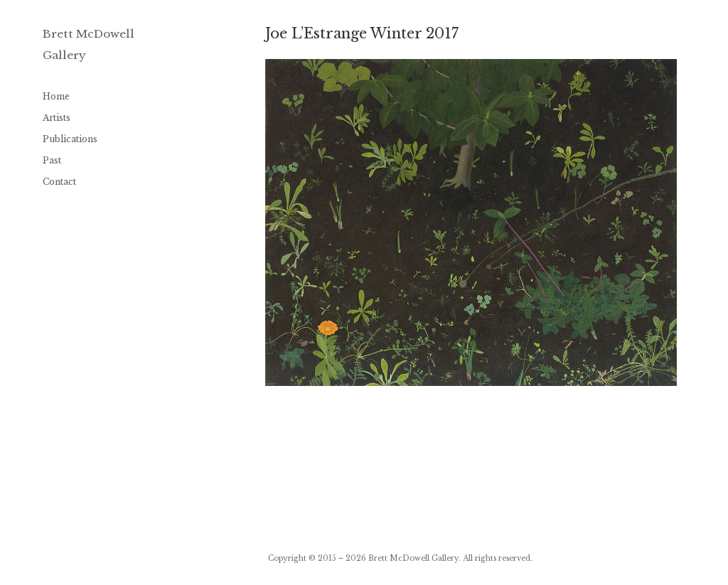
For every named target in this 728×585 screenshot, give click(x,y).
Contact (59, 182)
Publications (70, 139)
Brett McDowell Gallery (413, 558)
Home (56, 96)
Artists (57, 118)
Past (52, 160)
